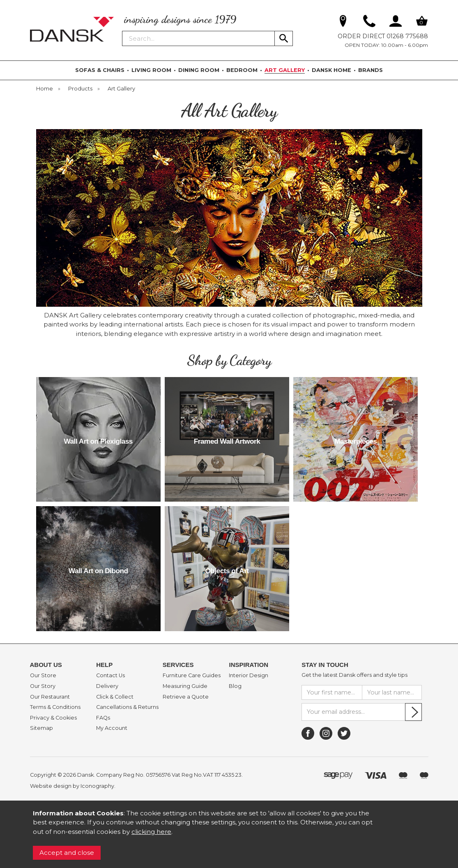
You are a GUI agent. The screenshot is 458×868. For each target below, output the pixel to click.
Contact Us (110, 676)
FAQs (103, 718)
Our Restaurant (50, 697)
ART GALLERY (285, 70)
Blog (235, 686)
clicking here (151, 832)
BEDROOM (242, 70)
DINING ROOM (199, 70)
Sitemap (41, 728)
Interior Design (249, 676)
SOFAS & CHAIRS (100, 70)
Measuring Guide (185, 686)
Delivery (107, 686)
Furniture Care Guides (192, 676)
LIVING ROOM (151, 70)
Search (122, 30)
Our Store (43, 676)
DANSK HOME (331, 70)
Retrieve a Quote (186, 697)
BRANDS (371, 70)
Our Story (43, 686)
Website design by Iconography (72, 786)
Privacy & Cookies (53, 718)
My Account (112, 728)
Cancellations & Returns (127, 707)
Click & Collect (115, 697)
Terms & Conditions (55, 707)
